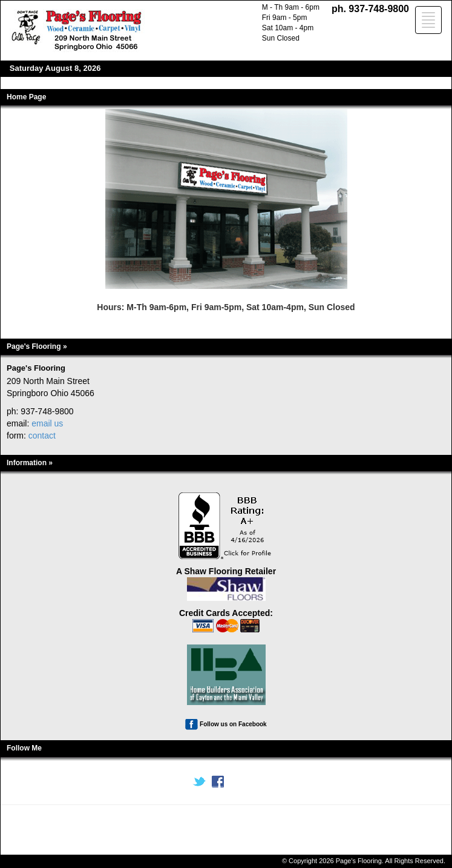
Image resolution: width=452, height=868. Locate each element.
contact (42, 436)
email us (47, 423)
